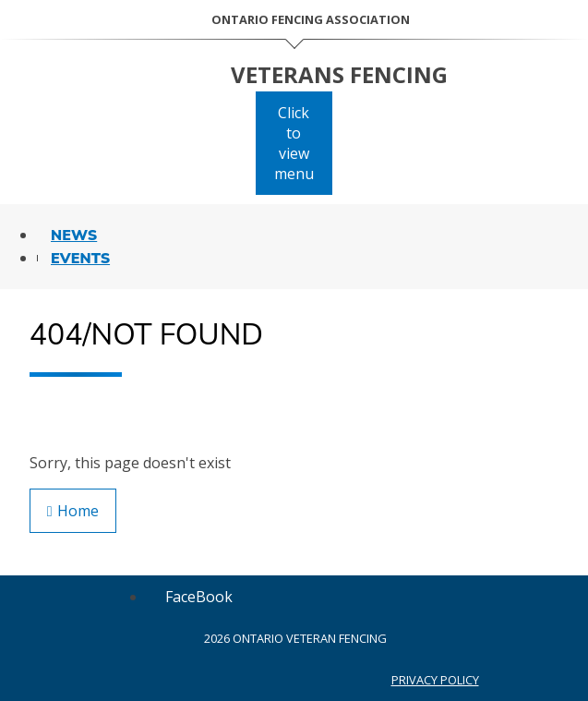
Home (73, 511)
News (74, 236)
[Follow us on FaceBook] (199, 597)
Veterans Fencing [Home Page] (339, 74)
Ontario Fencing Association (311, 19)
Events (80, 259)
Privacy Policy (435, 680)
